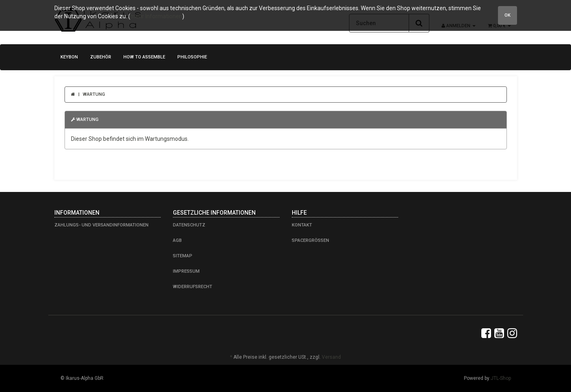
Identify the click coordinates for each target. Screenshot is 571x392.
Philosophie (192, 57)
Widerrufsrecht (193, 287)
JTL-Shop (501, 378)
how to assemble (144, 57)
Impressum (186, 271)
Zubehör (101, 57)
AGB (177, 240)
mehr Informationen (156, 16)
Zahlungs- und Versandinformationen (101, 225)
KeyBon (69, 57)
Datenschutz (189, 225)
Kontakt (302, 225)
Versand (331, 357)
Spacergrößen (310, 240)
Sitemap (183, 256)
